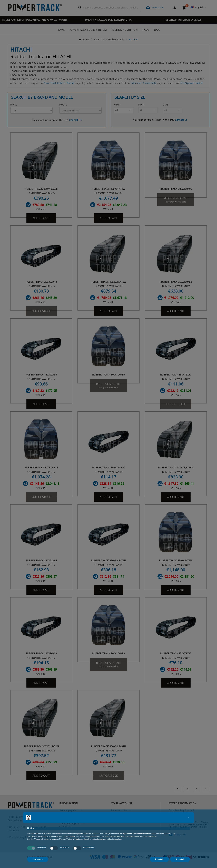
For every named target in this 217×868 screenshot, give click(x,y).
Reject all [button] (159, 859)
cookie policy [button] (170, 834)
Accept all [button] (180, 859)
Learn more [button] (38, 859)
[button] (188, 818)
